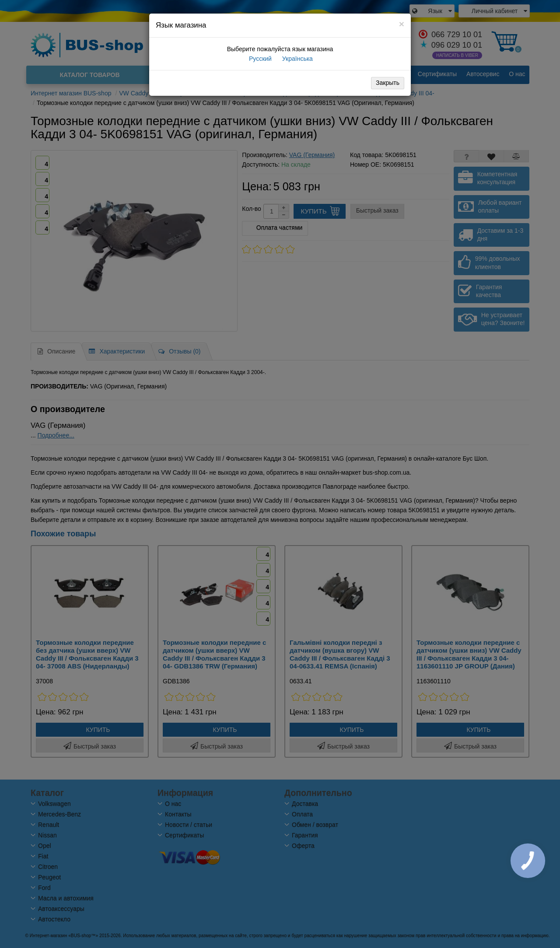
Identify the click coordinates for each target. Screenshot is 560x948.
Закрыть (388, 83)
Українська (297, 59)
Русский (259, 59)
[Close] (402, 24)
